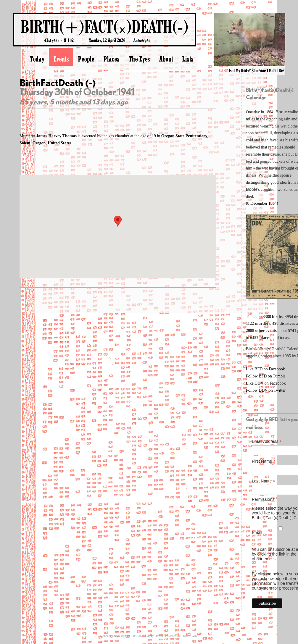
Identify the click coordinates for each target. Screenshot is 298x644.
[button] (118, 221)
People (86, 59)
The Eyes (139, 59)
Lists (188, 59)
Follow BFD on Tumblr (266, 376)
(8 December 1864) (262, 203)
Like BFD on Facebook (265, 369)
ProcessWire (190, 636)
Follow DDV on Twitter (266, 390)
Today (37, 59)
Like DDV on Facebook (266, 383)
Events (61, 59)
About (166, 59)
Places (111, 59)
